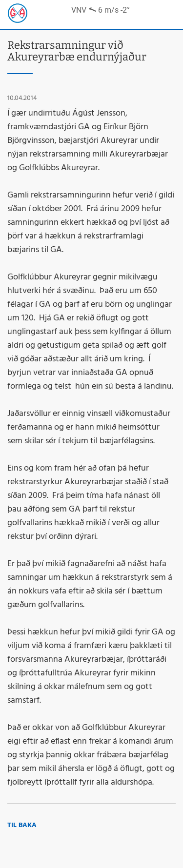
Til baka (22, 825)
